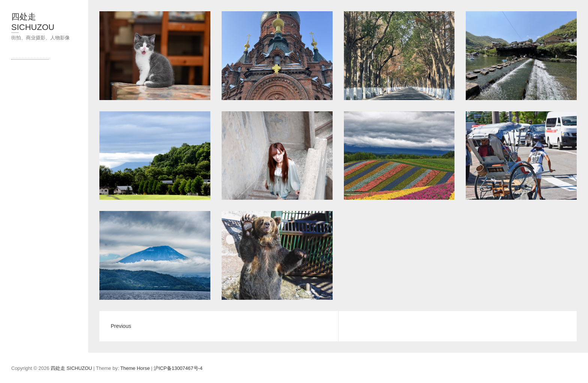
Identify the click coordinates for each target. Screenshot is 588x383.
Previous (121, 326)
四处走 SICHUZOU (33, 22)
